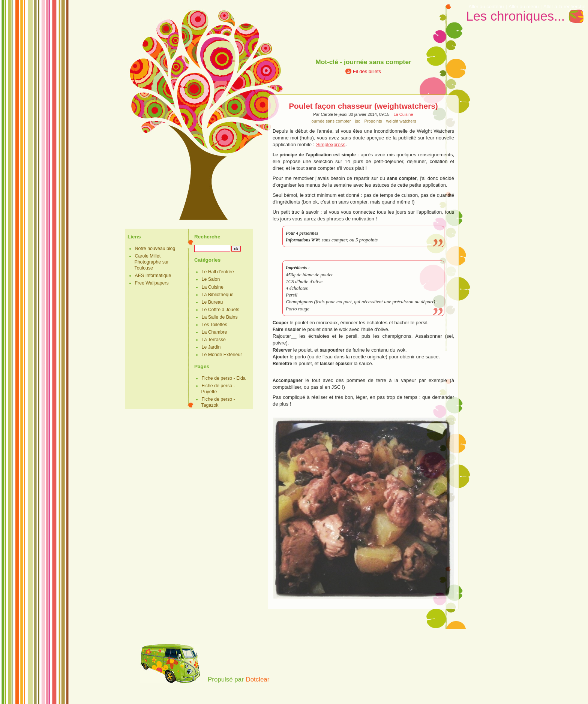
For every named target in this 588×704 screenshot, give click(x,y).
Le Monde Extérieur (222, 355)
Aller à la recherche (564, 7)
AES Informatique (153, 276)
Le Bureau (212, 302)
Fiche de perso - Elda (224, 378)
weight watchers (401, 121)
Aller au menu (523, 7)
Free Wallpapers (152, 283)
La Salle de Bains (220, 317)
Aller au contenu (486, 7)
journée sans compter (331, 121)
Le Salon (211, 279)
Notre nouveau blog (155, 249)
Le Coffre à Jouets (221, 310)
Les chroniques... (515, 16)
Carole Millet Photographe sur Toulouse (152, 262)
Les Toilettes (214, 325)
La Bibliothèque (218, 295)
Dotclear (257, 679)
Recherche (207, 237)
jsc (358, 121)
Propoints (373, 121)
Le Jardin (211, 347)
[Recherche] (212, 248)
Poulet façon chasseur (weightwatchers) (363, 106)
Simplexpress (331, 145)
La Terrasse (214, 340)
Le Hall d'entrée (218, 272)
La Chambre (214, 332)
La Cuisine (403, 114)
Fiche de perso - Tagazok (218, 402)
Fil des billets (367, 71)
